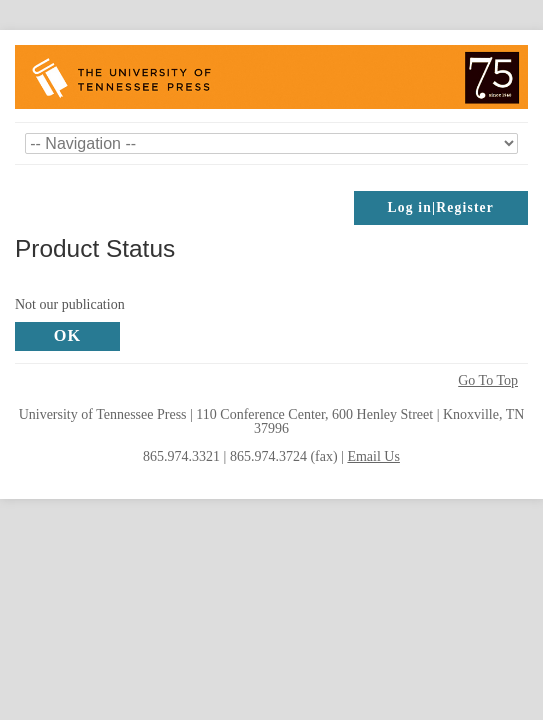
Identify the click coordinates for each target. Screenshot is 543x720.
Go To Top (488, 381)
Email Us (373, 456)
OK (68, 335)
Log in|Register (441, 207)
